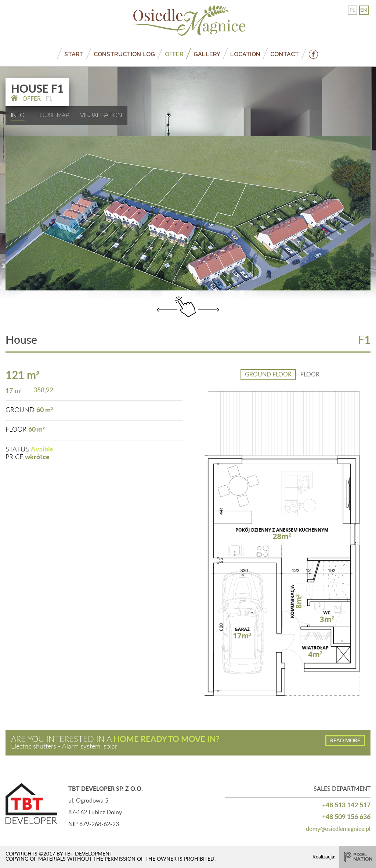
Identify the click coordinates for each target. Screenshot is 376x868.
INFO (18, 115)
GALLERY (207, 54)
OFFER (174, 54)
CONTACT (285, 54)
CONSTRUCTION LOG (124, 54)
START (74, 54)
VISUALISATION (101, 115)
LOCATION (245, 54)
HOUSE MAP (52, 115)
